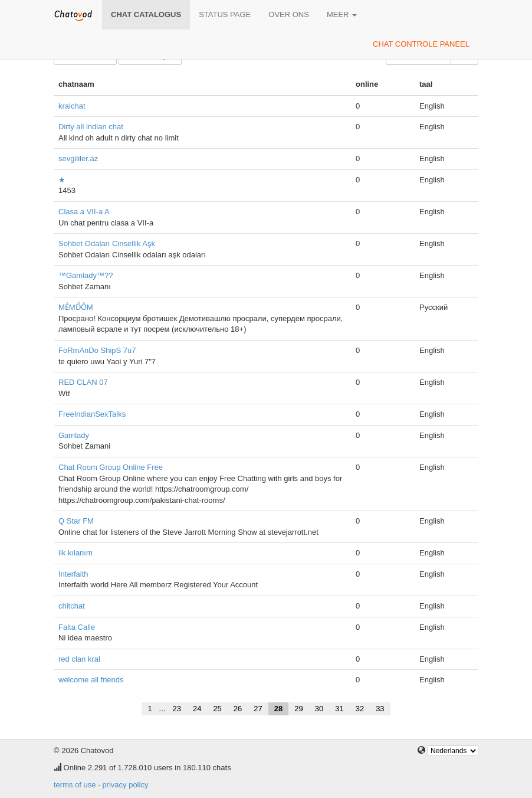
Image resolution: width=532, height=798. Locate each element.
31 (339, 709)
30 (319, 709)
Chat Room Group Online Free (111, 467)
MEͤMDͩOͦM (76, 307)
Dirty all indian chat (91, 127)
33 (380, 709)
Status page (225, 14)
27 (258, 709)
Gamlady (74, 435)
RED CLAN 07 (83, 382)
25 (217, 709)
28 (278, 709)
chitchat (72, 606)
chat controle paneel (421, 44)
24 (197, 709)
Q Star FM (76, 521)
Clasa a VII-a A (84, 212)
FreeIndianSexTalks (92, 414)
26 (238, 709)
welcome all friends (91, 680)
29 (298, 709)
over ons (289, 14)
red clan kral (79, 659)
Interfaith (73, 574)
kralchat (72, 106)
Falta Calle (77, 627)
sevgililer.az (78, 158)
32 (360, 709)
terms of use (75, 785)
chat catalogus (146, 14)
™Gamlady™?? (86, 275)
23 (176, 709)
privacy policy (125, 785)
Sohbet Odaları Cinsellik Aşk (107, 243)
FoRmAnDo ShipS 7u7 (97, 350)
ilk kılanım (75, 553)
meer (342, 14)
